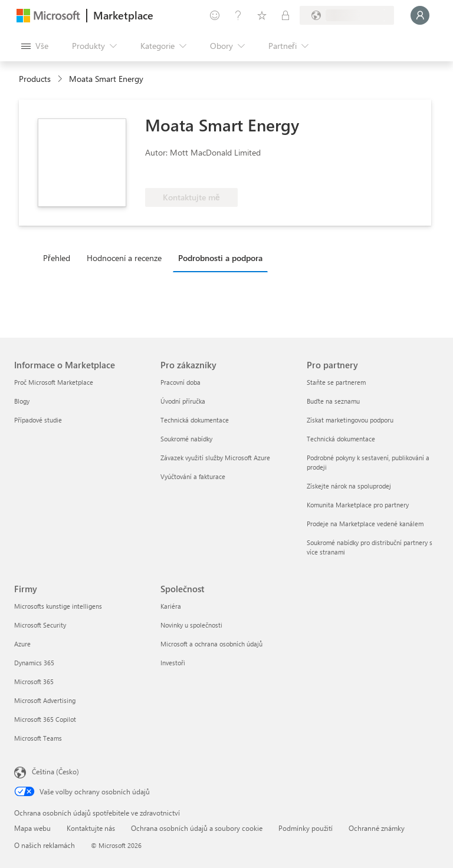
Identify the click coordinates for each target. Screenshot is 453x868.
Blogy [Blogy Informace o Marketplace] (22, 401)
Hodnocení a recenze (124, 258)
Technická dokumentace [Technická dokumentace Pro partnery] (341, 439)
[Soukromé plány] (285, 15)
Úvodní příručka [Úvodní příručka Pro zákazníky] (183, 401)
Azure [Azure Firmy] (22, 644)
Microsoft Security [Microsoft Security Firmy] (40, 625)
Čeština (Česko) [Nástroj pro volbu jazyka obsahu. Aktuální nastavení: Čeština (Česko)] (55, 771)
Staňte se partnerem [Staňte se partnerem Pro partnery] (336, 382)
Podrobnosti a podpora (220, 258)
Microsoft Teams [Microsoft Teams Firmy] (38, 738)
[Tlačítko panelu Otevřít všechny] (35, 46)
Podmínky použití (306, 828)
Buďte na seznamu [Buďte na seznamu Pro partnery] (333, 401)
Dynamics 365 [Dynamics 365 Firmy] (34, 663)
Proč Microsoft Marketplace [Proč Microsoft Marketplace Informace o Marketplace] (54, 382)
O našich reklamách (45, 845)
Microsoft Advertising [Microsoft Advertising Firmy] (45, 700)
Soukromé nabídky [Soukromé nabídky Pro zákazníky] (186, 439)
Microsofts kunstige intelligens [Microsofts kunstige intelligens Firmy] (58, 606)
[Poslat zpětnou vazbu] (215, 15)
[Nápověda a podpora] (238, 15)
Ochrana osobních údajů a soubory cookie (197, 828)
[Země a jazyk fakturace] (347, 15)
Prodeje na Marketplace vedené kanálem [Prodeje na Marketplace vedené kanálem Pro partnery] (365, 524)
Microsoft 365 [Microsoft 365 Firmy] (34, 681)
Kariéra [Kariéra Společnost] (171, 606)
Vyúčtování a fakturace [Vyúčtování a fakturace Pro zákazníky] (193, 476)
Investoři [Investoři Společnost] (173, 663)
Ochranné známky (377, 828)
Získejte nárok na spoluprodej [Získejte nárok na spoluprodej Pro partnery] (349, 486)
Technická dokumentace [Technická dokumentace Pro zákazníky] (195, 420)
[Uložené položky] (262, 15)
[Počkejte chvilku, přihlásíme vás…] (420, 15)
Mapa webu (32, 828)
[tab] (60, 258)
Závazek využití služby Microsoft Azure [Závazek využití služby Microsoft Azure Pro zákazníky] (215, 458)
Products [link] (35, 79)
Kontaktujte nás (91, 828)
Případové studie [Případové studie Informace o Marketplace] (38, 420)
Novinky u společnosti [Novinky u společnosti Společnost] (191, 625)
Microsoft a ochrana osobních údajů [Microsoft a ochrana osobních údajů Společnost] (211, 644)
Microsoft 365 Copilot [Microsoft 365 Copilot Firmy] (45, 719)
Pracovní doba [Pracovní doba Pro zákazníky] (180, 382)
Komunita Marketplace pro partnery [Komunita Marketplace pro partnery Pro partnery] (358, 505)
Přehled (57, 258)
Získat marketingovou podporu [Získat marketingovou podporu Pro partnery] (350, 420)
